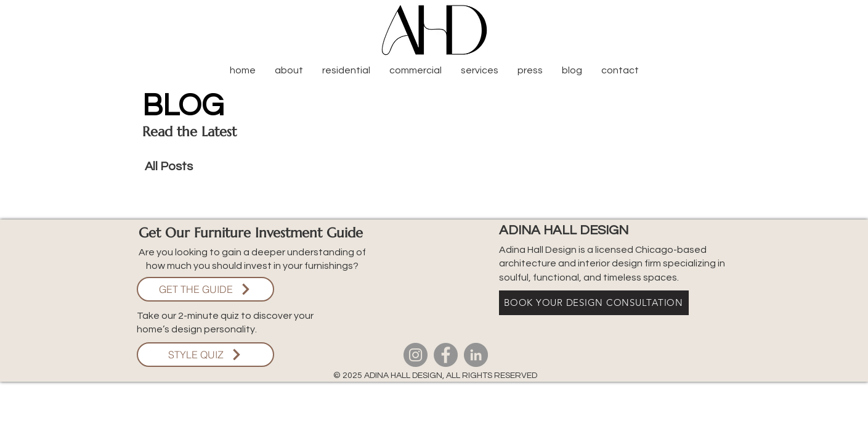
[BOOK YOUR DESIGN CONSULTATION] (594, 303)
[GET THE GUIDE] (205, 289)
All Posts (169, 166)
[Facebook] (446, 355)
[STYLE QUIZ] (205, 355)
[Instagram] (416, 355)
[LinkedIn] (476, 355)
